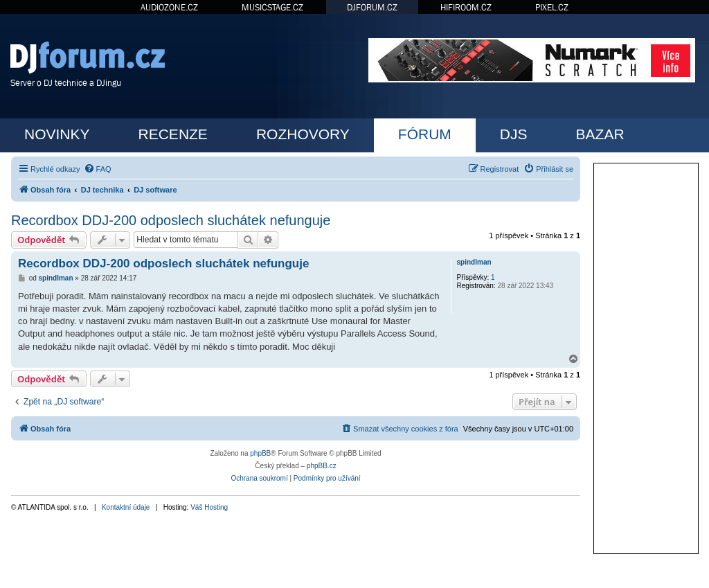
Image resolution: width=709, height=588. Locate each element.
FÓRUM (425, 134)
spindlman (474, 262)
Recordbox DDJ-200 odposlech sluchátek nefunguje (171, 220)
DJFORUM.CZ (372, 7)
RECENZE (173, 134)
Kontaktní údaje (126, 507)
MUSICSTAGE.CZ (272, 7)
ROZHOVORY (303, 134)
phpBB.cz (322, 466)
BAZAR (600, 134)
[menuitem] (98, 169)
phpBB (260, 453)
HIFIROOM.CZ (466, 7)
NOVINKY (57, 134)
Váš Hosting (209, 507)
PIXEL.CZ (552, 7)
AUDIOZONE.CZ (169, 7)
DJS (514, 134)
